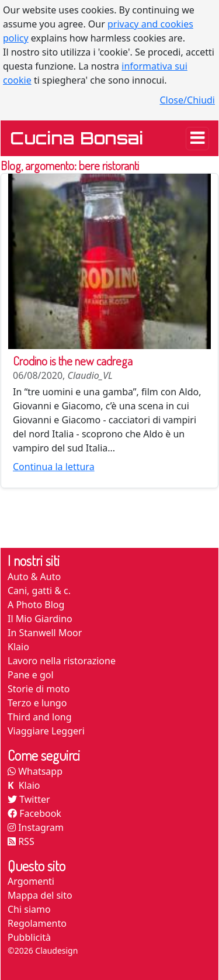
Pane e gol (31, 675)
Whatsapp (35, 771)
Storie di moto (39, 689)
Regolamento (37, 923)
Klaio (18, 647)
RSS (21, 841)
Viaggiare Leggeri (46, 731)
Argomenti (31, 881)
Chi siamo (29, 909)
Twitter (29, 799)
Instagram (36, 827)
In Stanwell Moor (45, 633)
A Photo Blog (36, 605)
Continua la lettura (54, 467)
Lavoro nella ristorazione (62, 661)
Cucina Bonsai (77, 138)
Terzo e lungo (37, 703)
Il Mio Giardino (40, 619)
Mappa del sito (40, 895)
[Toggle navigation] (197, 139)
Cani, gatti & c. (39, 591)
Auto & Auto (34, 577)
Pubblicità (29, 937)
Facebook (34, 813)
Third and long (40, 717)
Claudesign (56, 950)
